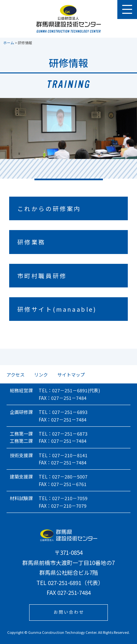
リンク (41, 375)
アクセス (16, 375)
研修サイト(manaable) (57, 309)
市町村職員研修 (42, 276)
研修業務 (31, 242)
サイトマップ (71, 375)
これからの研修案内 (49, 208)
